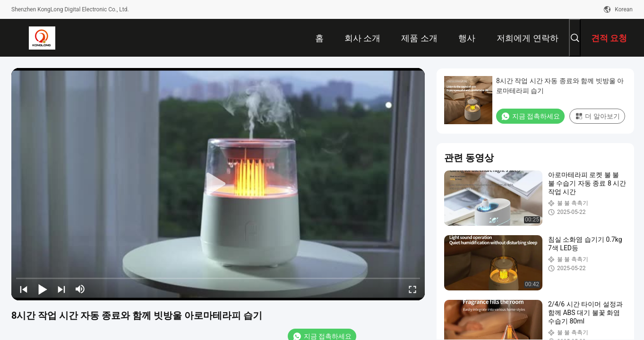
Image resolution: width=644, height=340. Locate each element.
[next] (61, 289)
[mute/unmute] (80, 289)
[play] (218, 184)
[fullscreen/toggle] (412, 289)
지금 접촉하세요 (530, 116)
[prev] (24, 289)
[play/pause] (43, 289)
